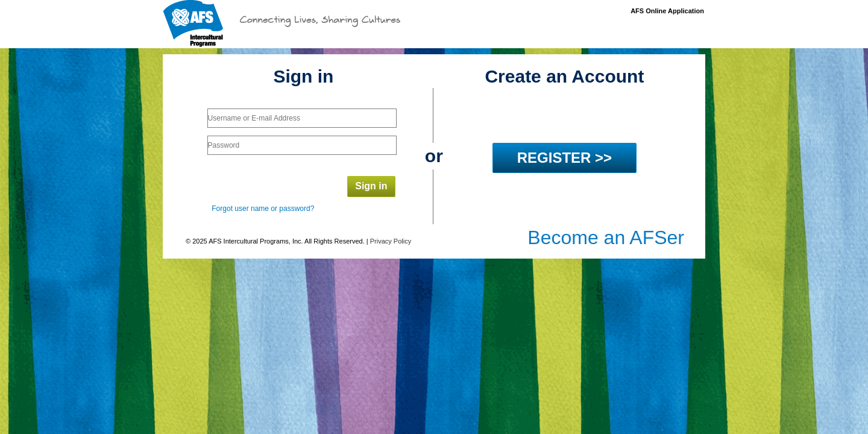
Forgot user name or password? (263, 209)
